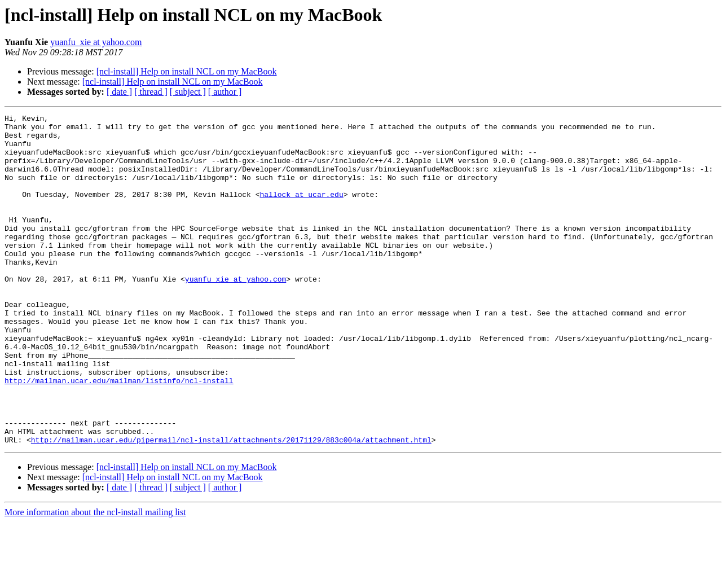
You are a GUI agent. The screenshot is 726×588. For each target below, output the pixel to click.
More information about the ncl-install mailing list (95, 578)
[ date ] (119, 92)
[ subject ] (188, 92)
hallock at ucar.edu (301, 211)
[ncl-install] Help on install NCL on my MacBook (187, 71)
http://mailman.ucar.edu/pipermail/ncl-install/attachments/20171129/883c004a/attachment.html (231, 506)
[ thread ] (151, 92)
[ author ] (225, 92)
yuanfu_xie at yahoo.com (96, 42)
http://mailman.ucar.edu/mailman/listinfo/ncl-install (119, 435)
